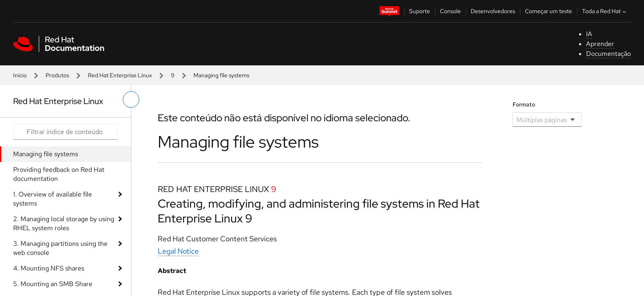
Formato (524, 104)
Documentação (608, 54)
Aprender (600, 44)
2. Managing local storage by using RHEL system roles (64, 223)
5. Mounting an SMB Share (53, 284)
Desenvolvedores (493, 11)
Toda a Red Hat (605, 11)
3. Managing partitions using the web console (60, 248)
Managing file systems (46, 154)
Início (20, 75)
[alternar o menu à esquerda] (131, 99)
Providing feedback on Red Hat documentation (59, 174)
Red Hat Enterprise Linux (120, 75)
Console (450, 11)
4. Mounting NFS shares (49, 268)
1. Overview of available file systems (53, 199)
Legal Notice (178, 251)
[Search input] (66, 132)
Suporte (420, 11)
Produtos (57, 75)
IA (589, 34)
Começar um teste (549, 11)
